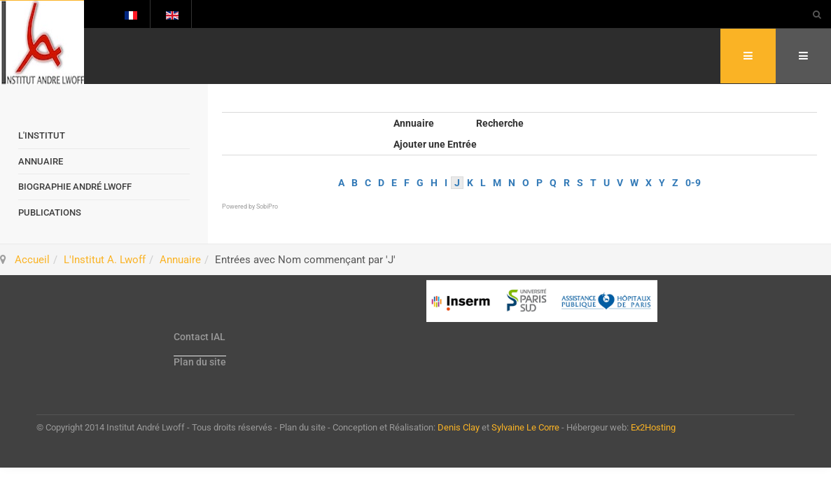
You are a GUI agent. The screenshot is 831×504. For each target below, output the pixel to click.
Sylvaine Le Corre (525, 427)
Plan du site (200, 362)
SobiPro (267, 206)
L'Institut (42, 135)
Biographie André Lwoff (75, 187)
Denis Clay (459, 427)
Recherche (500, 123)
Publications (50, 212)
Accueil (32, 260)
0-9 (693, 183)
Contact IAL (200, 337)
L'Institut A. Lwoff (105, 260)
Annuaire (414, 123)
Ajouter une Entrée (435, 144)
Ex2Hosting (653, 427)
